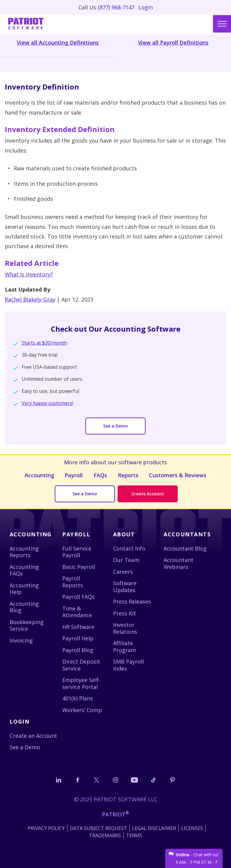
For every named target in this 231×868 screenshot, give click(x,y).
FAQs (100, 475)
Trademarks (105, 835)
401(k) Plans (78, 698)
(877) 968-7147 (116, 7)
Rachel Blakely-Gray (30, 299)
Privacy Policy (46, 828)
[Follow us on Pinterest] (172, 780)
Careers (123, 572)
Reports (128, 475)
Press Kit (125, 613)
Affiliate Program (125, 647)
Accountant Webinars (179, 563)
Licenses (192, 828)
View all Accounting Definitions (58, 43)
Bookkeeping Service (27, 625)
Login (146, 7)
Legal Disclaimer (154, 828)
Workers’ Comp (82, 710)
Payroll (74, 475)
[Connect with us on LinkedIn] (59, 780)
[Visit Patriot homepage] (26, 24)
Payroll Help (78, 638)
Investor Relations (125, 628)
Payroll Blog (78, 650)
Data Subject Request (98, 828)
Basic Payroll (79, 567)
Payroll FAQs (79, 597)
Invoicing (21, 640)
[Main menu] (222, 24)
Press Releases (132, 601)
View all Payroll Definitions (173, 43)
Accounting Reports (24, 552)
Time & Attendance (77, 612)
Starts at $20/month (44, 343)
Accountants (187, 534)
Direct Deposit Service (81, 665)
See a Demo (115, 426)
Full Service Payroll (77, 552)
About (124, 534)
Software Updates (125, 587)
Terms (134, 835)
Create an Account (33, 736)
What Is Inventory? (29, 274)
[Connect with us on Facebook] (78, 780)
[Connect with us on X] (97, 780)
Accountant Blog (185, 548)
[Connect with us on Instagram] (115, 780)
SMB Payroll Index (128, 665)
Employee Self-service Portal (81, 683)
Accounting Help (24, 589)
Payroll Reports (73, 582)
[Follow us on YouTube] (134, 780)
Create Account (148, 494)
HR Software (78, 627)
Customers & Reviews (178, 475)
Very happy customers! (47, 403)
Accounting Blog (24, 607)
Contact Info (129, 548)
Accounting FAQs (24, 570)
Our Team (126, 560)
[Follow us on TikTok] (153, 780)
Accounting (39, 475)
